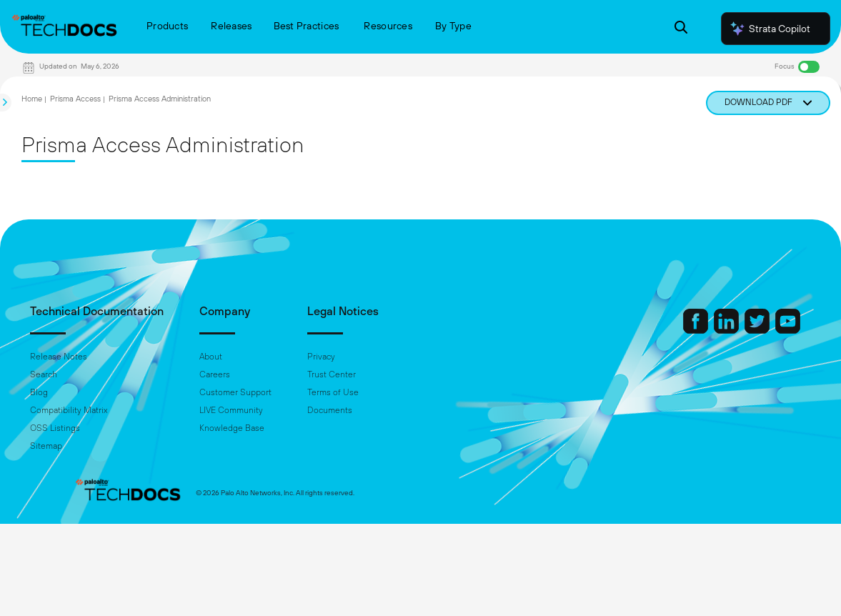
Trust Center (376, 374)
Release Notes (103, 357)
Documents (374, 410)
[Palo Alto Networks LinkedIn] (684, 330)
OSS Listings (99, 428)
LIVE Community (275, 410)
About (255, 357)
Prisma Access (75, 99)
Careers (259, 374)
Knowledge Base (276, 428)
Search (88, 374)
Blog (83, 392)
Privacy (365, 357)
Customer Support (280, 392)
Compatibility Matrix (113, 410)
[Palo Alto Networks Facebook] (653, 330)
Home (32, 99)
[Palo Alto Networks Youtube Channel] (744, 330)
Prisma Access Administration (160, 99)
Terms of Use (377, 392)
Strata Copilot (770, 29)
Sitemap (90, 446)
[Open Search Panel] (681, 29)
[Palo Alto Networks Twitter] (715, 330)
